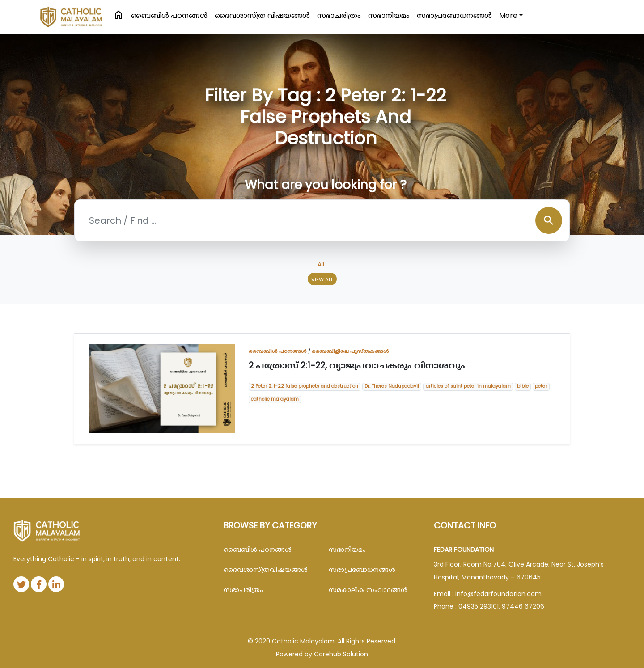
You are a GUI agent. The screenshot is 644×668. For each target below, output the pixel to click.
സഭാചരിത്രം (339, 15)
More (508, 15)
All (321, 264)
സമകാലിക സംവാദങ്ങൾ (368, 590)
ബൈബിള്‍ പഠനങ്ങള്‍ (169, 15)
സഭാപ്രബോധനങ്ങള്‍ (454, 15)
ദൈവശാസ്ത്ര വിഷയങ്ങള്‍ (262, 15)
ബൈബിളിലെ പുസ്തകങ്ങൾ (350, 351)
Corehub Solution (341, 654)
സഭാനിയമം (389, 15)
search (549, 220)
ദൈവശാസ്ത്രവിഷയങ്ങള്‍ (266, 570)
